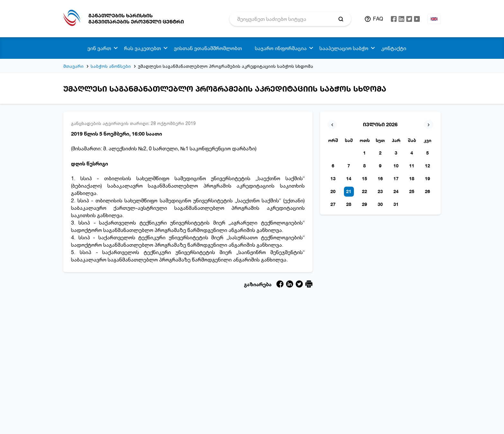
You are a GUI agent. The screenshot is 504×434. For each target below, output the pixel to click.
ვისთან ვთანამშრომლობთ (208, 48)
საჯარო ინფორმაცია (281, 48)
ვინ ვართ (99, 48)
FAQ (378, 19)
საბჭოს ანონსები (111, 66)
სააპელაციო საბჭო (344, 48)
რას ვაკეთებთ (143, 48)
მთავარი (73, 66)
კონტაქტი (394, 48)
